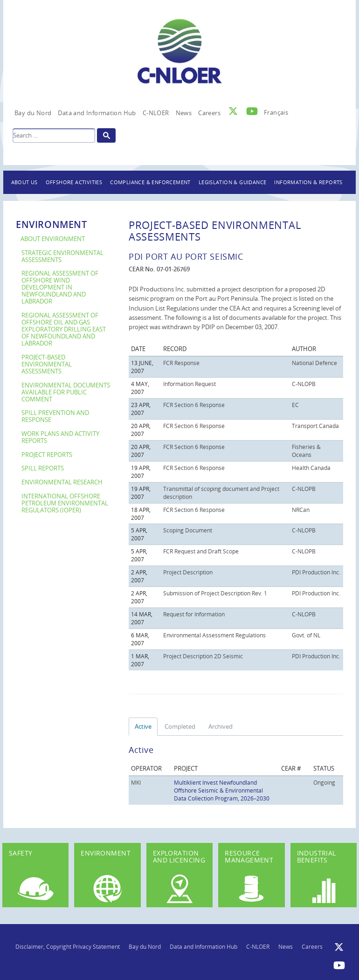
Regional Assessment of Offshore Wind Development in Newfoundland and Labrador (60, 287)
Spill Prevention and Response (55, 416)
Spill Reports (43, 468)
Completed (180, 726)
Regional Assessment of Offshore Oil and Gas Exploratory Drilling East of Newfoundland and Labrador (64, 329)
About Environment (53, 239)
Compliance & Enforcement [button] (150, 182)
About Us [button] (24, 182)
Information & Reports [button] (308, 182)
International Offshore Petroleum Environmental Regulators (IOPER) (65, 503)
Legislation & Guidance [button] (233, 182)
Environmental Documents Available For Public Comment (66, 392)
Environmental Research (62, 482)
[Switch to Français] (276, 110)
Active (143, 726)
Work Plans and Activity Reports (60, 437)
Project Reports (47, 455)
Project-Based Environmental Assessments (47, 364)
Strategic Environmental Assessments (62, 256)
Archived (221, 726)
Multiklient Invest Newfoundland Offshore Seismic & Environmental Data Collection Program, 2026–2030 (222, 790)
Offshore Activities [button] (74, 182)
